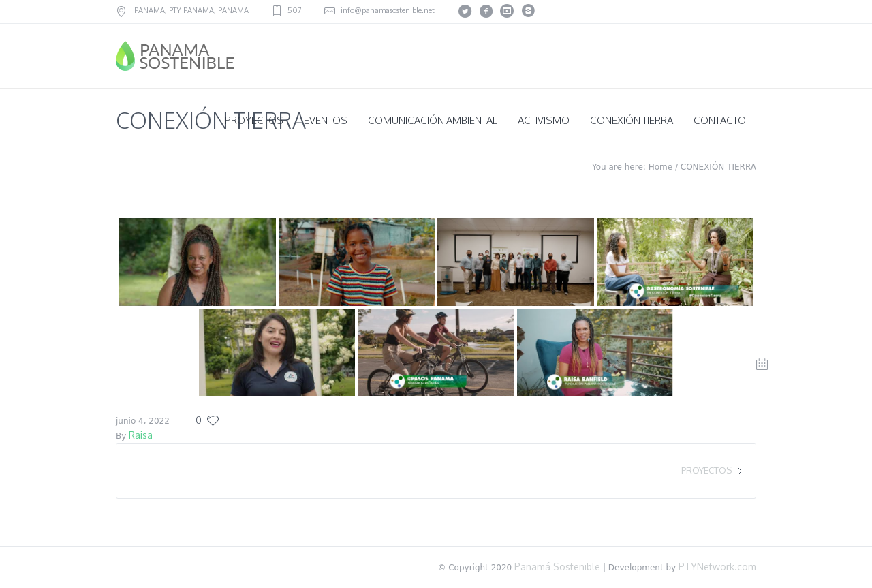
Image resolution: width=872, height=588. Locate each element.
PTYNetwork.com (717, 567)
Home (660, 167)
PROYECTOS (706, 470)
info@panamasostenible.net (388, 10)
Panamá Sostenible (556, 567)
